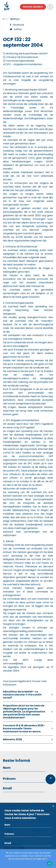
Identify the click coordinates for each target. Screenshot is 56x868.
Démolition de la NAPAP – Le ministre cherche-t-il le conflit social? (22, 695)
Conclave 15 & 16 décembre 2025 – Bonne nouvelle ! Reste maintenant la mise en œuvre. (24, 728)
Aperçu (15, 19)
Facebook (18, 25)
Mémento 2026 (12, 739)
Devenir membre (33, 7)
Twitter (18, 29)
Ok (50, 864)
